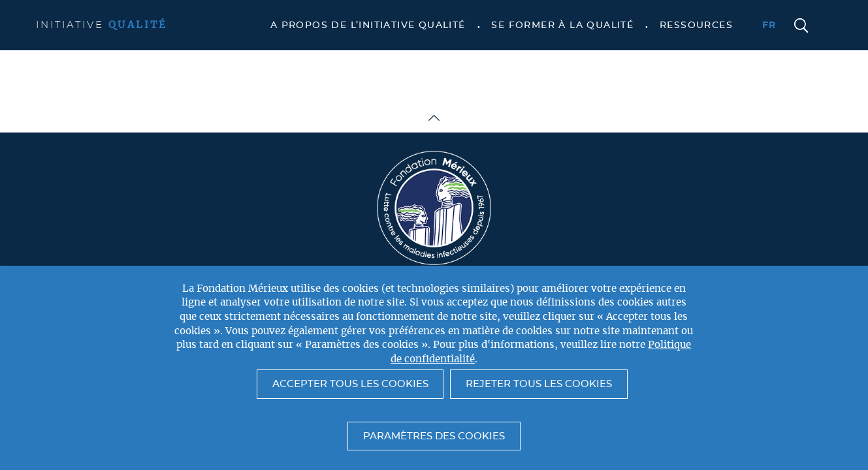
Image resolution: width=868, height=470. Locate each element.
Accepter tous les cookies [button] (350, 384)
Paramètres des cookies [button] (434, 436)
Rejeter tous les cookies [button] (539, 384)
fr (769, 25)
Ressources (696, 25)
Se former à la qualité (562, 25)
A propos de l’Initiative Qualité (368, 25)
